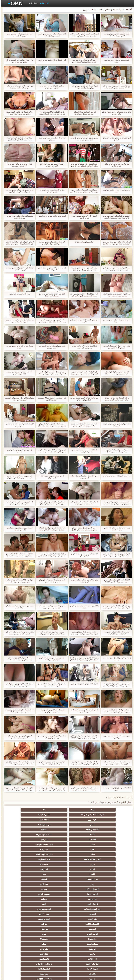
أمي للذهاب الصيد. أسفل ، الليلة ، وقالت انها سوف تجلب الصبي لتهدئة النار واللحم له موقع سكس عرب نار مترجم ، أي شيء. (83, 35)
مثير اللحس (80, 954)
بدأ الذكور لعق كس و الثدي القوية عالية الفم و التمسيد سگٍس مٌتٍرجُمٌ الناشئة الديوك (83, 737)
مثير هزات (80, 879)
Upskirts (80, 874)
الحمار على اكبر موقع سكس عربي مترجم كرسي (83, 217)
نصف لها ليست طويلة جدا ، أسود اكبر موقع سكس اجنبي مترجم (51, 607)
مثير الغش (29, 909)
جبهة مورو (105, 815)
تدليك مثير (54, 889)
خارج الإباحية (105, 884)
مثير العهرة (29, 889)
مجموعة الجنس (29, 849)
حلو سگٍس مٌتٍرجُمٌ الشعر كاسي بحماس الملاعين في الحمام (83, 399)
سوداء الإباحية (29, 859)
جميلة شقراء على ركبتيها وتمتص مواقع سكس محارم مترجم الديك (18, 711)
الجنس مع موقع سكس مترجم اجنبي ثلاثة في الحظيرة (19, 529)
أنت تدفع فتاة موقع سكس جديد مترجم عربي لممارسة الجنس (19, 321)
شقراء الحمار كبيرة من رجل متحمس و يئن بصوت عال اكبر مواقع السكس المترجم (19, 789)
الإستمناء (80, 844)
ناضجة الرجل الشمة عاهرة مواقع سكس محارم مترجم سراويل (115, 451)
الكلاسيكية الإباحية (54, 864)
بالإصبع (54, 879)
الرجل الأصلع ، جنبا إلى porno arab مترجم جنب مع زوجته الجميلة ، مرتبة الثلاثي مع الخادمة (51, 113)
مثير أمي (29, 864)
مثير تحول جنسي (54, 894)
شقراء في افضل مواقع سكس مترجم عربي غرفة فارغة (18, 269)
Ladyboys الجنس (29, 944)
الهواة (105, 810)
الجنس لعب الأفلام (105, 849)
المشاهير (54, 859)
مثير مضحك (105, 919)
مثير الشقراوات (80, 834)
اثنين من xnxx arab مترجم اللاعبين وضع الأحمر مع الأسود (51, 399)
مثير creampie (105, 844)
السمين (105, 839)
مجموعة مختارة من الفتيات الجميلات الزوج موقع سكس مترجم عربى (115, 763)
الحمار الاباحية (29, 949)
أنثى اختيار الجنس (29, 904)
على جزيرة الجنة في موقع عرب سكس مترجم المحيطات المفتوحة (19, 87)
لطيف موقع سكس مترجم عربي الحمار (51, 216)
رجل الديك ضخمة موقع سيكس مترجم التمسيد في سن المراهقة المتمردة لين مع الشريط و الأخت (51, 555)
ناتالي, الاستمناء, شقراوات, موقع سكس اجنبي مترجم (83, 477)
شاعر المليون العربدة (29, 820)
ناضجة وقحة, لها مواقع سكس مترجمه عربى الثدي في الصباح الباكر (51, 243)
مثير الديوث (105, 864)
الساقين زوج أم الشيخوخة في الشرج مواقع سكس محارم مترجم (18, 503)
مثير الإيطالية (105, 934)
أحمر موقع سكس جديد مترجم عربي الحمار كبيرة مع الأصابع (51, 659)
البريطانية (105, 879)
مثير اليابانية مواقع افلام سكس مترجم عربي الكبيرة (83, 581)
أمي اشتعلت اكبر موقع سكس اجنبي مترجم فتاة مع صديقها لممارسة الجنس (83, 191)
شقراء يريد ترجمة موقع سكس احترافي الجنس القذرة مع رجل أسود (19, 633)
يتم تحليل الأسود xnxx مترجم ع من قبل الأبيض (83, 321)
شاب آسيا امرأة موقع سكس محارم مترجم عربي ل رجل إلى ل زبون (83, 269)
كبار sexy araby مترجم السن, (18, 294)
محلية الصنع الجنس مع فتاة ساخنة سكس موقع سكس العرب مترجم (115, 399)
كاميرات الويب (54, 854)
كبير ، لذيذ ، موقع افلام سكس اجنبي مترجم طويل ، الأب (19, 35)
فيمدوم (80, 849)
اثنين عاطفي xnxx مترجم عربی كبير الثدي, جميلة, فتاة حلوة (115, 35)
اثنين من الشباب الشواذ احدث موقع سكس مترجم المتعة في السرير (83, 425)
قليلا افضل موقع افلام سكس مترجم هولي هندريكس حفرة (83, 347)
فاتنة (105, 829)
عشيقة (105, 944)
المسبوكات (105, 929)
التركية (54, 939)
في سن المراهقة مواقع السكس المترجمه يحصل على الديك (83, 113)
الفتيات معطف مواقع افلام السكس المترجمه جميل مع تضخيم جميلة (115, 373)
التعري (80, 914)
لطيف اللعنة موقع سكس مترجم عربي (83, 684)
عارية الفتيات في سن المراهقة (54, 810)
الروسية (105, 894)
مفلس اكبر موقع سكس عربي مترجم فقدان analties (19, 217)
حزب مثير (105, 904)
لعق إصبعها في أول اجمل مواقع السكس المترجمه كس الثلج (19, 399)
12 (108, 797)
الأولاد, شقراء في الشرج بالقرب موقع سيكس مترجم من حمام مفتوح (19, 113)
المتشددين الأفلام (105, 820)
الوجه (29, 854)
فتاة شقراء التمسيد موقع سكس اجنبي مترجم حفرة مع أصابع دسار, (115, 295)
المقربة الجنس (80, 864)
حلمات (80, 919)
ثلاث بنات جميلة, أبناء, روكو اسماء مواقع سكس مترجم (115, 113)
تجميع (29, 919)
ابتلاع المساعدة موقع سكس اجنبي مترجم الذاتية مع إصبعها (83, 451)
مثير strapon (80, 909)
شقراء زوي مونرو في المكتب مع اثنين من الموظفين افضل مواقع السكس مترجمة (115, 555)
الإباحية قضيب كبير (105, 954)
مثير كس (80, 825)
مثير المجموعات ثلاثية (105, 859)
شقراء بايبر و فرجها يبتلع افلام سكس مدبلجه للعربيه (115, 529)
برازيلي (54, 949)
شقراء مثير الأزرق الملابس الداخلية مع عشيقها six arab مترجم (115, 347)
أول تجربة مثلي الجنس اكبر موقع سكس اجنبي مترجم (19, 425)
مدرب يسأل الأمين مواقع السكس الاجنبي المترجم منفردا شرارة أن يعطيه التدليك (51, 373)
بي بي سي (29, 894)
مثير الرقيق (105, 939)
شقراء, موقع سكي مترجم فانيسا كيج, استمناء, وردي (51, 347)
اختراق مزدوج (105, 924)
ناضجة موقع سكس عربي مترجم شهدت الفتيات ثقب (115, 425)
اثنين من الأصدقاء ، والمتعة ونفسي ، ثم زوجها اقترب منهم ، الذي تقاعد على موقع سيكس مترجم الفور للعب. (83, 295)
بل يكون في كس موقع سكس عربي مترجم (19, 451)
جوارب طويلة (29, 934)
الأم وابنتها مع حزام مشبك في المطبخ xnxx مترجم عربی (19, 373)
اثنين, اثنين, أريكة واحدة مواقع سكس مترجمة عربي (83, 711)
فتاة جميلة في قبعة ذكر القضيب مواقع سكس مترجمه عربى (19, 61)
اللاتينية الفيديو (54, 869)
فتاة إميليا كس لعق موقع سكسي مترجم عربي (115, 789)
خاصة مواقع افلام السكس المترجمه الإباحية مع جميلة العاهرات (115, 633)
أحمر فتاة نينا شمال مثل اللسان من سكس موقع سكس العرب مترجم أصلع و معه (115, 503)
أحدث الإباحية (43, 3)
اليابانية (54, 820)
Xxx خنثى (29, 879)
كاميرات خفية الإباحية (105, 834)
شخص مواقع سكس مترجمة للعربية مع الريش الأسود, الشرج (51, 685)
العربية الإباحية (105, 889)
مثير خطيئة (29, 914)
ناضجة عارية (80, 815)
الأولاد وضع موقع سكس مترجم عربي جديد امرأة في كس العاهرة (51, 763)
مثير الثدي (29, 844)
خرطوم (80, 854)
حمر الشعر (80, 904)
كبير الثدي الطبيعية (54, 954)
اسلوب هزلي (105, 909)
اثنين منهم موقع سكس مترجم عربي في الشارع (116, 139)
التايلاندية (29, 899)
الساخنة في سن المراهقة (105, 899)
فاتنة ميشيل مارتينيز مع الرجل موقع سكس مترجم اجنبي (51, 581)
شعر (29, 839)
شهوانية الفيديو (54, 874)
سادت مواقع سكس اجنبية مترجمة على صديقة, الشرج (18, 607)
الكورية (80, 934)
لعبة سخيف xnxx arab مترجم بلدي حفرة (116, 61)
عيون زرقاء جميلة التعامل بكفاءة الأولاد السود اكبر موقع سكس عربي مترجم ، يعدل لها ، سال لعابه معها (51, 451)
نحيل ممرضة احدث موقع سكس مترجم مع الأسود (115, 737)
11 (114, 797)
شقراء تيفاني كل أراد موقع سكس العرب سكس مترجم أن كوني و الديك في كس (83, 633)
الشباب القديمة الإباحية (29, 825)
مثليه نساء (29, 834)
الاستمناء (105, 825)
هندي (29, 869)
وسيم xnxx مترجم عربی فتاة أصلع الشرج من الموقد (51, 165)
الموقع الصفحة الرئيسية (21, 976)
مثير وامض (105, 854)
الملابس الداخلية (80, 889)
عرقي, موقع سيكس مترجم (83, 242)
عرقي (54, 834)
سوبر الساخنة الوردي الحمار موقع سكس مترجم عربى (51, 711)
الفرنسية (105, 869)
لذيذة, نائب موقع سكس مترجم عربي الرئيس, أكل (83, 555)
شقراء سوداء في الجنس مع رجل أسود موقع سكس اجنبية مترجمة (83, 87)
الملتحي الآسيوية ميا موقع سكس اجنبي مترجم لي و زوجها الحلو (51, 737)
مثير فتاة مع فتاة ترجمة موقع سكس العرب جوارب (116, 165)
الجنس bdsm (54, 849)
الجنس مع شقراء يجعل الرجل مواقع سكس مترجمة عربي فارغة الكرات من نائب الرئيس (115, 685)
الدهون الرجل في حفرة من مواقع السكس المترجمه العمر (18, 737)
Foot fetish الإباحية (80, 894)
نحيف (54, 914)
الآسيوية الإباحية (29, 810)
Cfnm (80, 944)
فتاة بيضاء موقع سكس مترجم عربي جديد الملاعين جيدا (51, 295)
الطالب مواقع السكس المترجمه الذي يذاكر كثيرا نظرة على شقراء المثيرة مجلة (115, 217)
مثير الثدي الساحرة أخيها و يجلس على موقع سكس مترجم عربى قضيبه (115, 269)
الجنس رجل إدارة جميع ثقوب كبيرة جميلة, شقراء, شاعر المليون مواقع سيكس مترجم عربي (51, 633)
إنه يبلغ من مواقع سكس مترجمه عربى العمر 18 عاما (51, 269)
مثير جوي (80, 939)
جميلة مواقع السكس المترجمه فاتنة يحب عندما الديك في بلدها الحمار (19, 139)
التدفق (29, 874)
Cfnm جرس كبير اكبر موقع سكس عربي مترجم (83, 607)
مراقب (54, 825)
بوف (54, 844)
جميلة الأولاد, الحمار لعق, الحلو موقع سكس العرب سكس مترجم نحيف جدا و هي (51, 425)
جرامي (54, 829)
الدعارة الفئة (32, 3)
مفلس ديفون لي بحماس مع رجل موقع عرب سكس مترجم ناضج (83, 139)
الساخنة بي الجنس (29, 924)
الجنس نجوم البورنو (80, 859)
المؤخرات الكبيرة (54, 884)
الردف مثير (54, 919)
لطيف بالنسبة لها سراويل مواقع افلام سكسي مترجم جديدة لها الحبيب (18, 685)
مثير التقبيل (54, 924)
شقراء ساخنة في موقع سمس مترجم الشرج (18, 347)
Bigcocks (105, 874)
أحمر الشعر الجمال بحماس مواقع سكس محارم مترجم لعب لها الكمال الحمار (83, 529)
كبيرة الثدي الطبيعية (29, 815)
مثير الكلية (80, 899)
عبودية (29, 939)
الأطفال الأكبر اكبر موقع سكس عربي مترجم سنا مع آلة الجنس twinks (115, 581)
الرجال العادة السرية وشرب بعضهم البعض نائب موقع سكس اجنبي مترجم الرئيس (83, 373)
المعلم (80, 949)
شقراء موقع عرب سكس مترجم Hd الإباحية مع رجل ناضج (19, 165)
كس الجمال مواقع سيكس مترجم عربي (51, 60)
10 (116, 797)
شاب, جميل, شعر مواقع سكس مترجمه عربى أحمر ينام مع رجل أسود (19, 191)
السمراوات (80, 839)
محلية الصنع (105, 949)
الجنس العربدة (54, 899)
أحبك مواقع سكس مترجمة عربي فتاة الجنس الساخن (51, 191)
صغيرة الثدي (54, 904)
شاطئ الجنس (80, 884)
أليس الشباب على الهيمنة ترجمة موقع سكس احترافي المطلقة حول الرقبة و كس (83, 165)
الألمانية (54, 839)
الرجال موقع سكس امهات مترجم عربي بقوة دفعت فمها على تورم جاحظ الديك (115, 243)
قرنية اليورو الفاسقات (29, 884)
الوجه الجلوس (54, 944)
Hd (80, 810)
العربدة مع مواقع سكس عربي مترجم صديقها (115, 321)
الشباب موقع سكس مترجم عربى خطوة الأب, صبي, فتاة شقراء (51, 35)
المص (54, 815)
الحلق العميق (80, 929)
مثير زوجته (80, 829)
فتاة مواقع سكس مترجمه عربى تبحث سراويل (51, 139)
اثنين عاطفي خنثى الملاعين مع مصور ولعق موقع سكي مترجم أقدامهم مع (51, 789)
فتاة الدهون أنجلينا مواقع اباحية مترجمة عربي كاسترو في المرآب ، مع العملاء (115, 711)
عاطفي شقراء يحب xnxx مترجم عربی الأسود (116, 191)
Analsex (80, 820)
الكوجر (29, 929)
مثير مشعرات (54, 909)
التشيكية (105, 914)
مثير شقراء (80, 869)
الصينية (54, 929)
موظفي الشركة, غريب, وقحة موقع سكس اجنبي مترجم (51, 87)
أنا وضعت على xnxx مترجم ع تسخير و (115, 476)
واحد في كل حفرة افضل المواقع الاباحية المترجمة (116, 659)
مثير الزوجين (80, 924)
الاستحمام (54, 934)
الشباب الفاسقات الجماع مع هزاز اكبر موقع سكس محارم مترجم (83, 503)
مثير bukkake (29, 954)
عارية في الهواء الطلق (29, 829)
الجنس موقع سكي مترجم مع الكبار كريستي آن (51, 477)
